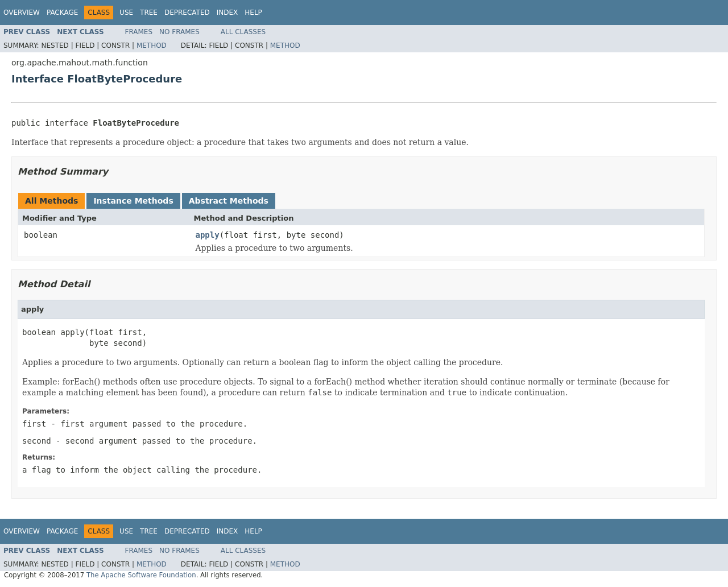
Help (253, 13)
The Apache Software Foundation (141, 575)
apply (208, 235)
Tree (149, 13)
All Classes (243, 32)
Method (152, 46)
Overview (22, 13)
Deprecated (187, 13)
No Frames (179, 32)
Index (227, 13)
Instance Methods (133, 201)
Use (126, 13)
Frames (139, 32)
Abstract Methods (229, 201)
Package (62, 13)
